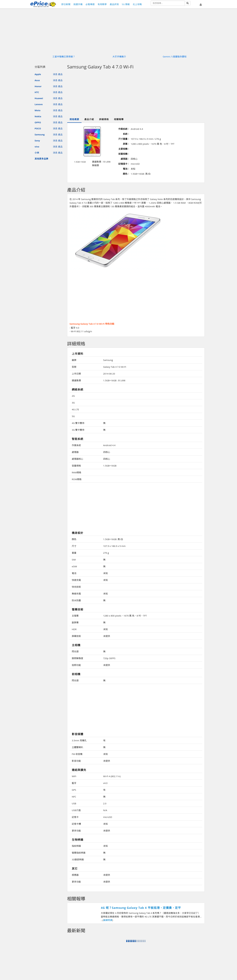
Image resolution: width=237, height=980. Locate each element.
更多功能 (76, 831)
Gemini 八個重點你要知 (175, 57)
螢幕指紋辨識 (79, 853)
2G (73, 396)
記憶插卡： (124, 164)
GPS (74, 790)
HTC (37, 92)
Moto (37, 110)
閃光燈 (75, 651)
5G (73, 416)
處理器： (125, 159)
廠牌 (74, 360)
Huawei (39, 98)
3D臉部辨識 (78, 859)
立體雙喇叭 (77, 747)
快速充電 (76, 580)
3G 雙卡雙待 (78, 430)
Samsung (40, 134)
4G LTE (75, 409)
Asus (37, 80)
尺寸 (74, 546)
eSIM (74, 566)
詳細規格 (104, 119)
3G (73, 403)
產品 (60, 74)
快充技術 (76, 587)
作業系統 (76, 445)
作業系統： (124, 129)
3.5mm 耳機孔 (79, 740)
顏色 (74, 539)
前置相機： (124, 154)
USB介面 (76, 810)
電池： (126, 169)
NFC (74, 797)
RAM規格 (76, 472)
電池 (74, 573)
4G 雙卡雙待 (78, 423)
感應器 (75, 875)
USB (74, 803)
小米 (37, 153)
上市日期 (76, 374)
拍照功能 (76, 665)
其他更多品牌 (41, 159)
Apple (38, 74)
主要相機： (124, 149)
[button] (201, 5)
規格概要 (74, 119)
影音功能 (76, 761)
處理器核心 (77, 459)
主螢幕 (75, 616)
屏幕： (126, 144)
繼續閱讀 (108, 920)
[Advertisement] (136, 93)
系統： (126, 134)
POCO (38, 128)
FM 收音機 (77, 754)
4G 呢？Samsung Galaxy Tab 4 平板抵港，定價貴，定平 (141, 908)
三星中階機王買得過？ (64, 57)
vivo (37, 147)
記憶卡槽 (76, 824)
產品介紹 (89, 119)
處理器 (75, 452)
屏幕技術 (76, 636)
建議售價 (76, 380)
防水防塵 (76, 600)
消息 (55, 74)
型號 (74, 367)
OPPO (38, 122)
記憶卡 (75, 817)
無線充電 (76, 594)
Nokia (38, 116)
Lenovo (39, 104)
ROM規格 (77, 479)
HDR (74, 629)
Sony (37, 140)
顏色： (126, 174)
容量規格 (76, 466)
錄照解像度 (77, 658)
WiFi (74, 776)
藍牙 (74, 783)
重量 (74, 553)
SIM (74, 560)
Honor (38, 86)
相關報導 (119, 119)
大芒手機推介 (119, 57)
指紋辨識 (76, 846)
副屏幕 (75, 622)
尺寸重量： (124, 139)
